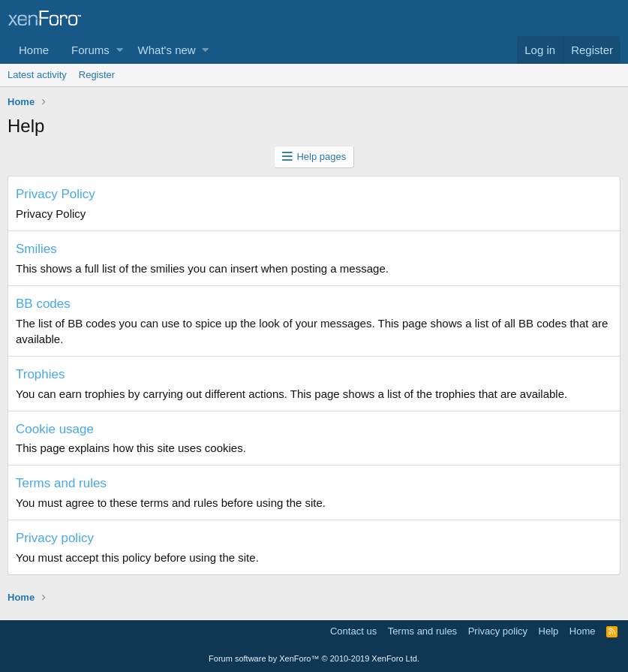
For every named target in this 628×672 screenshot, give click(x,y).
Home (34, 50)
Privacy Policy (56, 194)
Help (549, 631)
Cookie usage (55, 429)
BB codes (43, 304)
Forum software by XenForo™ (314, 658)
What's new (167, 50)
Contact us (353, 631)
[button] (120, 50)
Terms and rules (61, 483)
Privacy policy (55, 538)
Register (97, 75)
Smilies (36, 249)
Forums (90, 50)
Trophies (41, 374)
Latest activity (37, 75)
